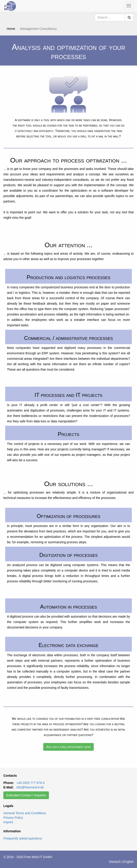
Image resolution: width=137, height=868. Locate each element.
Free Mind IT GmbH (38, 857)
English (128, 862)
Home (11, 29)
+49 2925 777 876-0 (30, 783)
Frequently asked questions (23, 838)
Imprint (8, 822)
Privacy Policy (13, 818)
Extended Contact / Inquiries (26, 795)
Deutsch (115, 862)
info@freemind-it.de (30, 787)
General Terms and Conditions (25, 813)
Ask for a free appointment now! (68, 747)
